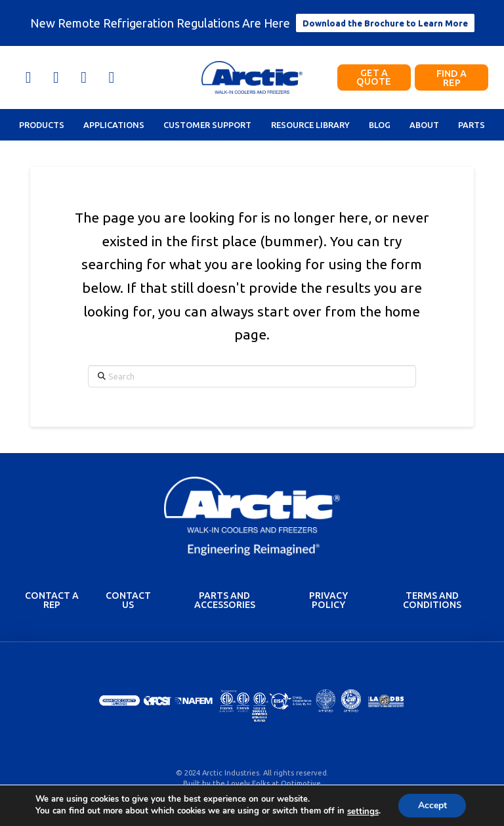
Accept (432, 805)
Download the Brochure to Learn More (385, 23)
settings (362, 812)
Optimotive (301, 783)
